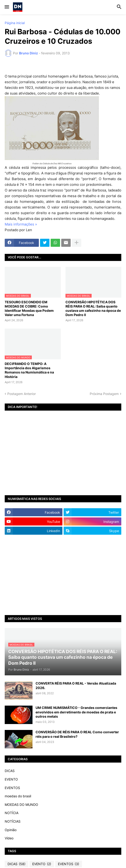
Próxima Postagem (104, 394)
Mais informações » (21, 224)
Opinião (11, 830)
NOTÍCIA (12, 813)
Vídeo (9, 838)
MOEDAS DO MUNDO (21, 805)
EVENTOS (12, 788)
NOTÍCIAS (13, 821)
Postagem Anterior (22, 394)
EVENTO (11, 779)
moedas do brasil (18, 796)
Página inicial (15, 23)
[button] (6, 7)
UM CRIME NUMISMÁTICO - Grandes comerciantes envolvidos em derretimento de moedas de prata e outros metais (76, 712)
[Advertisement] (63, 575)
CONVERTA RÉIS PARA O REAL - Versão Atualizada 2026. (76, 685)
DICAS (10, 771)
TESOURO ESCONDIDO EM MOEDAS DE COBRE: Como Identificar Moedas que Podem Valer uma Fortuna (29, 308)
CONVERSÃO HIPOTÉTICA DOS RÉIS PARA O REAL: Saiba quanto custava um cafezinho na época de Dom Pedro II (93, 308)
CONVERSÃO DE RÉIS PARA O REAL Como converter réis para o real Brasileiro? (77, 734)
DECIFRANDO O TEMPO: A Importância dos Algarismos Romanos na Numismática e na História (29, 370)
